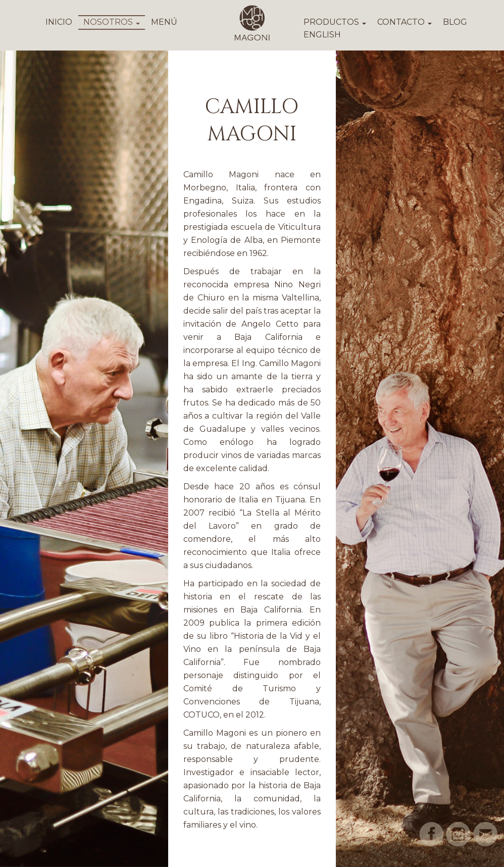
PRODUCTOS (335, 22)
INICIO (59, 22)
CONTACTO (405, 22)
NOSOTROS (112, 22)
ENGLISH (322, 35)
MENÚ (164, 22)
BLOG (455, 22)
